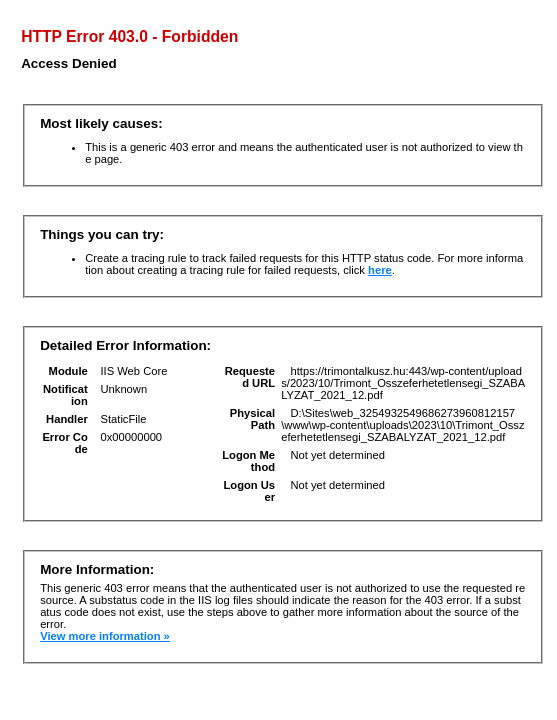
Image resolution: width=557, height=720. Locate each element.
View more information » (105, 636)
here (380, 270)
